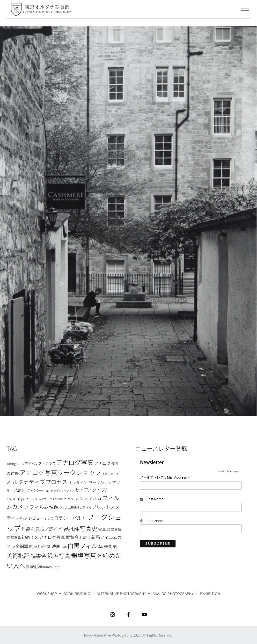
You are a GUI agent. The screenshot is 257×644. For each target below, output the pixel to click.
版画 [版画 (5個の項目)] (64, 547)
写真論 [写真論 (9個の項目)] (16, 538)
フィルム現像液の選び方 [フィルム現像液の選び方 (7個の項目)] (75, 508)
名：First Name (152, 521)
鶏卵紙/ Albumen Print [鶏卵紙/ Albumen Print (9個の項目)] (43, 567)
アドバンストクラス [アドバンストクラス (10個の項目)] (40, 463)
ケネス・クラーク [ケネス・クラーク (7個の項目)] (33, 490)
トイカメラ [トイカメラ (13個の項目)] (73, 498)
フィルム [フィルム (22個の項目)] (93, 498)
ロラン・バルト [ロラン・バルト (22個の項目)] (70, 518)
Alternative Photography (121, 593)
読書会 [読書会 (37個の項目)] (38, 556)
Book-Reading (77, 593)
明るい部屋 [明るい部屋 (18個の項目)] (40, 546)
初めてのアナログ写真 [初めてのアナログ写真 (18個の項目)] (43, 537)
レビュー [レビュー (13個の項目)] (36, 518)
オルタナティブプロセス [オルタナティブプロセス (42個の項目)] (37, 482)
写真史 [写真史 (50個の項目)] (88, 528)
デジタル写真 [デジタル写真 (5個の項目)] (55, 499)
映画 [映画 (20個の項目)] (56, 546)
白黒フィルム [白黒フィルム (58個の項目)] (85, 545)
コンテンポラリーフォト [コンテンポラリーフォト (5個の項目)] (60, 491)
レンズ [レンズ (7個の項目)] (49, 518)
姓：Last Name (152, 499)
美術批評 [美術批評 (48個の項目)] (18, 556)
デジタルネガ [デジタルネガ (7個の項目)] (37, 499)
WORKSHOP (47, 593)
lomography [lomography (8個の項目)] (15, 464)
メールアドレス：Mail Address (165, 478)
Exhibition (210, 593)
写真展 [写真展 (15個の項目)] (104, 529)
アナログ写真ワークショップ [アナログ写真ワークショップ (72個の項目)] (60, 472)
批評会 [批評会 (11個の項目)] (85, 537)
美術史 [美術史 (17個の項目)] (110, 546)
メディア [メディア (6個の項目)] (22, 518)
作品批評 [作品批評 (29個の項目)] (69, 529)
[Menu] (245, 9)
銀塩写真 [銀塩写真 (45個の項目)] (59, 556)
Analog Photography (173, 593)
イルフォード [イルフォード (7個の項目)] (110, 474)
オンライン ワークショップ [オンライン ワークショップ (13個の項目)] (92, 482)
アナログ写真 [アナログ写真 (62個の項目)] (75, 462)
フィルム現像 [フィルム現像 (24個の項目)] (44, 507)
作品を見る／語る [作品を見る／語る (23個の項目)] (40, 529)
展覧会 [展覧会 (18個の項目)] (72, 537)
